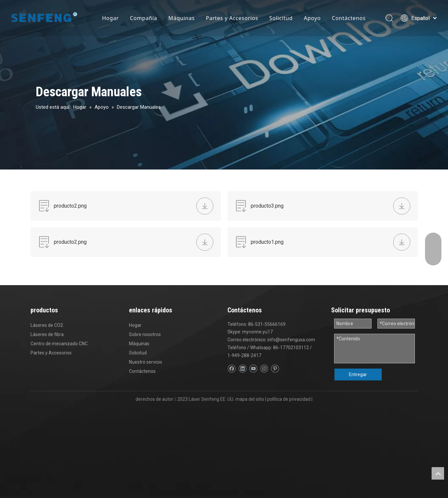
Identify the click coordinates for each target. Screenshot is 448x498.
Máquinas (181, 18)
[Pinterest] (275, 369)
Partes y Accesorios (232, 18)
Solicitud (281, 18)
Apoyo (312, 18)
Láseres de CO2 (47, 325)
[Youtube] (253, 369)
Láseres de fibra (47, 334)
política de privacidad (289, 399)
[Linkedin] (242, 369)
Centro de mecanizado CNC (59, 344)
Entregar (358, 374)
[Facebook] (232, 369)
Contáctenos (349, 18)
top (438, 473)
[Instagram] (264, 369)
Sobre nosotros (145, 334)
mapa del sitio (250, 399)
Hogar (110, 18)
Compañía (144, 18)
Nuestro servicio (146, 362)
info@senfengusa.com (291, 340)
